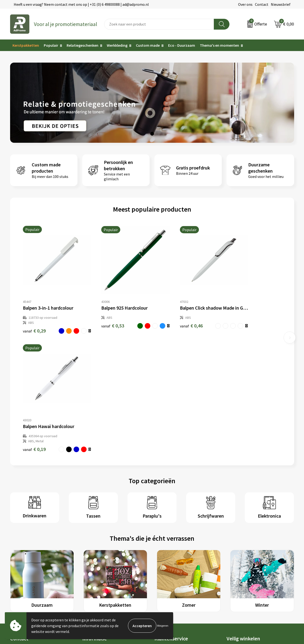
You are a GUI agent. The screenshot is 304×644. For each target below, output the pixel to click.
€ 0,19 (236, 319)
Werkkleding (117, 45)
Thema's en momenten (219, 45)
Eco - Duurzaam (182, 45)
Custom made (148, 45)
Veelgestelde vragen (99, 533)
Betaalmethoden (169, 533)
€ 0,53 (101, 314)
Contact (262, 4)
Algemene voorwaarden (246, 518)
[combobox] (159, 24)
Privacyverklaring (241, 533)
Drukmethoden (95, 547)
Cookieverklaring (241, 525)
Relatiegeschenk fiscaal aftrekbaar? (112, 540)
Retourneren (165, 540)
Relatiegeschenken (82, 45)
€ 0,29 (34, 319)
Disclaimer (235, 540)
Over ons (245, 4)
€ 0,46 (168, 314)
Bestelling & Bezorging (174, 525)
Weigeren (163, 626)
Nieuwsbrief (281, 4)
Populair (51, 45)
